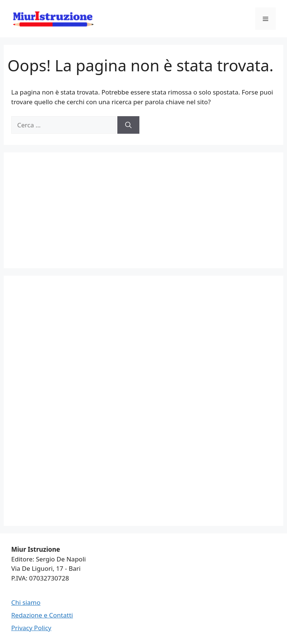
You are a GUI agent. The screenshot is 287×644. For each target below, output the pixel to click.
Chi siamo (26, 602)
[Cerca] (128, 125)
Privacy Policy (31, 628)
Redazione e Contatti (42, 615)
